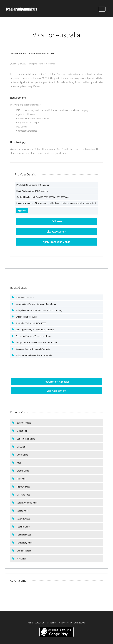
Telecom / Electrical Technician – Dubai (33, 336)
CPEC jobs (21, 447)
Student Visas (23, 519)
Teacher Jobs (23, 527)
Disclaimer (51, 623)
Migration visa (23, 487)
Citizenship (22, 431)
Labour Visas (23, 471)
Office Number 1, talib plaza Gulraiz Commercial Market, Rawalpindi (56, 203)
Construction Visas (26, 439)
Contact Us (79, 623)
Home (30, 623)
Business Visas (24, 423)
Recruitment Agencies (56, 382)
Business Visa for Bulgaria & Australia (33, 349)
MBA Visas (21, 479)
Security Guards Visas (27, 503)
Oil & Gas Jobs (23, 495)
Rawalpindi (33, 64)
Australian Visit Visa (24, 297)
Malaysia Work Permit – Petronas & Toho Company (39, 310)
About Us (40, 623)
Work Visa (21, 559)
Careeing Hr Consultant (33, 185)
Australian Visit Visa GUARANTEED (31, 323)
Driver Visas (22, 455)
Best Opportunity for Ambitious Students (35, 330)
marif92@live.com (32, 191)
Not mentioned (47, 64)
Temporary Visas (24, 543)
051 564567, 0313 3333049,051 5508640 (42, 197)
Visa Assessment (56, 391)
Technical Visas (24, 535)
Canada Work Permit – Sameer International (36, 304)
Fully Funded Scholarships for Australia (34, 355)
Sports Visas (22, 511)
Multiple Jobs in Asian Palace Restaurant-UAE (36, 342)
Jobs (19, 463)
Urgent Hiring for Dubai (26, 317)
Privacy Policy (65, 623)
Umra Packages (24, 551)
